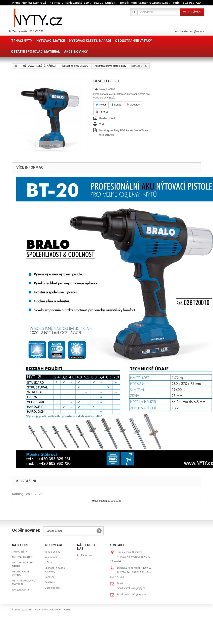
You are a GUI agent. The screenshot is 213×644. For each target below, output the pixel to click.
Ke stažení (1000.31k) (107, 501)
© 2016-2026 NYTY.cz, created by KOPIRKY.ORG (41, 610)
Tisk (102, 124)
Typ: (96, 89)
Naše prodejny (52, 552)
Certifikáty (50, 582)
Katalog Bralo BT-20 (27, 494)
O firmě (48, 563)
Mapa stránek (52, 588)
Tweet (101, 105)
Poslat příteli (107, 118)
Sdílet (116, 105)
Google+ (133, 105)
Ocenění (49, 577)
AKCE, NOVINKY (21, 590)
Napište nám (51, 557)
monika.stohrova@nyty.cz (131, 588)
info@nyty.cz (139, 595)
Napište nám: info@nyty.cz (189, 31)
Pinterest (103, 112)
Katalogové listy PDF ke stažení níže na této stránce (124, 133)
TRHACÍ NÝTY (20, 552)
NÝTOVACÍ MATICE (22, 557)
